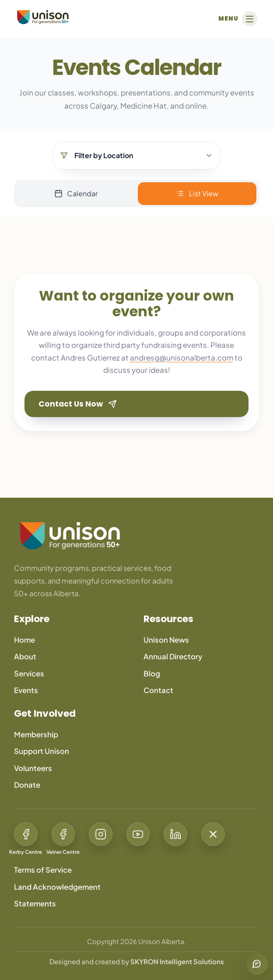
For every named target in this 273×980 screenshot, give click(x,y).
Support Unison (42, 751)
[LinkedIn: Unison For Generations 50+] (175, 840)
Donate (27, 785)
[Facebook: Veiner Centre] (63, 840)
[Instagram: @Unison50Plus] (101, 840)
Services (29, 674)
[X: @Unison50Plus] (213, 840)
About (25, 656)
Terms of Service (43, 870)
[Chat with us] (257, 964)
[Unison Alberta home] (136, 536)
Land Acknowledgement (57, 887)
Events (26, 690)
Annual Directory (173, 656)
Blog (152, 674)
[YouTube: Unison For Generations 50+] (138, 840)
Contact (158, 690)
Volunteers (33, 768)
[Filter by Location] (136, 156)
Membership (36, 734)
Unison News (166, 640)
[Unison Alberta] (43, 17)
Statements (35, 904)
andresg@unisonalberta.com (182, 358)
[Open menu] (237, 19)
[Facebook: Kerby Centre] (26, 840)
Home (24, 640)
